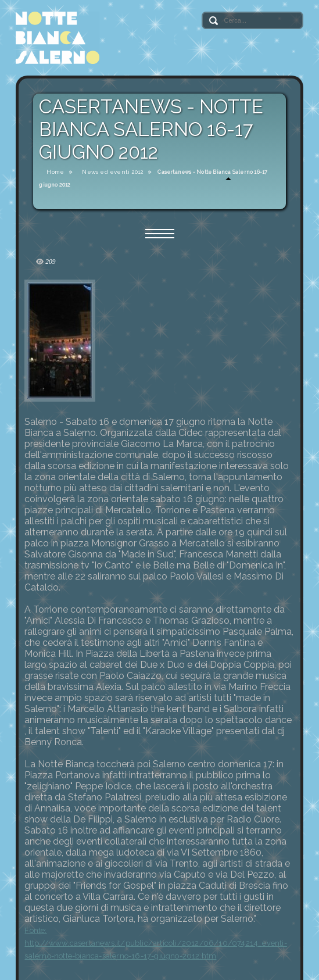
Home (55, 172)
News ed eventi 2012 (112, 172)
